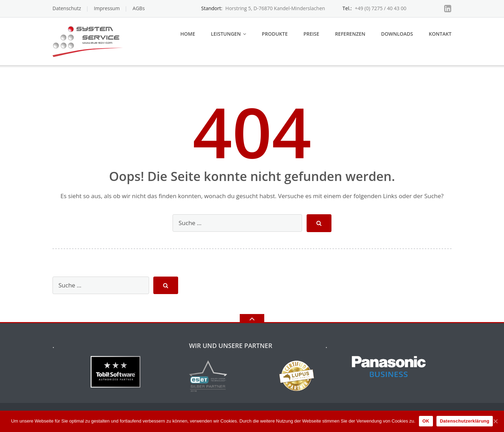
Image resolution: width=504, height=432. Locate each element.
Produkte (275, 34)
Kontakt (440, 34)
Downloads (397, 34)
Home (188, 34)
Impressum (107, 8)
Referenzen (350, 34)
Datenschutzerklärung (465, 421)
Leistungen (226, 34)
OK (426, 421)
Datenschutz (67, 8)
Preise (311, 34)
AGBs (139, 8)
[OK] (495, 421)
